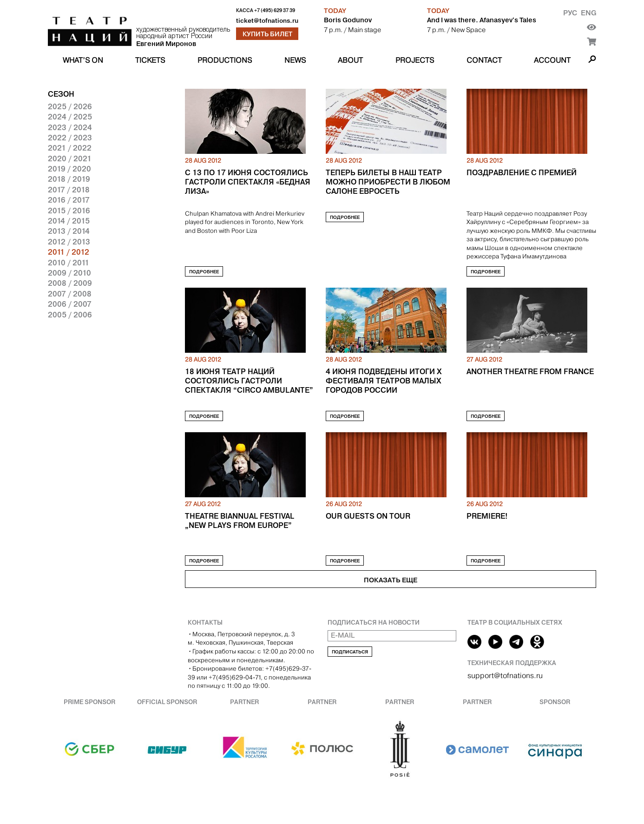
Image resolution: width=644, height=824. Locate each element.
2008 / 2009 (70, 283)
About (350, 60)
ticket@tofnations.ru (267, 21)
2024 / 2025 (70, 117)
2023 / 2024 (70, 127)
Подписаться (350, 652)
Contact (484, 60)
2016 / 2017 (69, 200)
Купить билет (267, 34)
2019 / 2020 (69, 169)
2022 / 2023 (70, 138)
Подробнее (204, 272)
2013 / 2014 (69, 231)
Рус (570, 13)
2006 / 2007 (70, 304)
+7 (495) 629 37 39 (275, 10)
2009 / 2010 (69, 273)
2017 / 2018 (69, 190)
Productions (225, 60)
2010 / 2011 (69, 263)
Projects (415, 60)
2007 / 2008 (70, 294)
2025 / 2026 (70, 106)
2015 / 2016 (69, 211)
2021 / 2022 (70, 148)
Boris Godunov (348, 20)
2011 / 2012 (69, 252)
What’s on (83, 60)
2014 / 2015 (69, 221)
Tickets (150, 60)
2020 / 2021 (70, 158)
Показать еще (391, 580)
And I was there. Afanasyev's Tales (482, 20)
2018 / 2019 (69, 179)
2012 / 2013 (69, 242)
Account (552, 60)
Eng (588, 13)
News (295, 60)
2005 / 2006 (70, 315)
